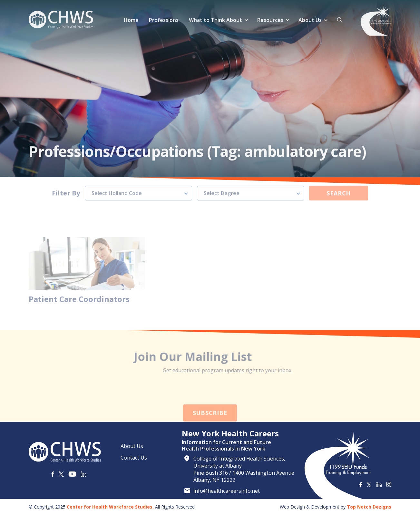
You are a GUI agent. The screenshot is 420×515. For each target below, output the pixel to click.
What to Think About (215, 20)
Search (339, 183)
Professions (164, 20)
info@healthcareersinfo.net (227, 491)
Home (131, 20)
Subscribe (210, 423)
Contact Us (134, 458)
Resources (270, 20)
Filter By (66, 183)
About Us (310, 20)
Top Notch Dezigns (369, 507)
